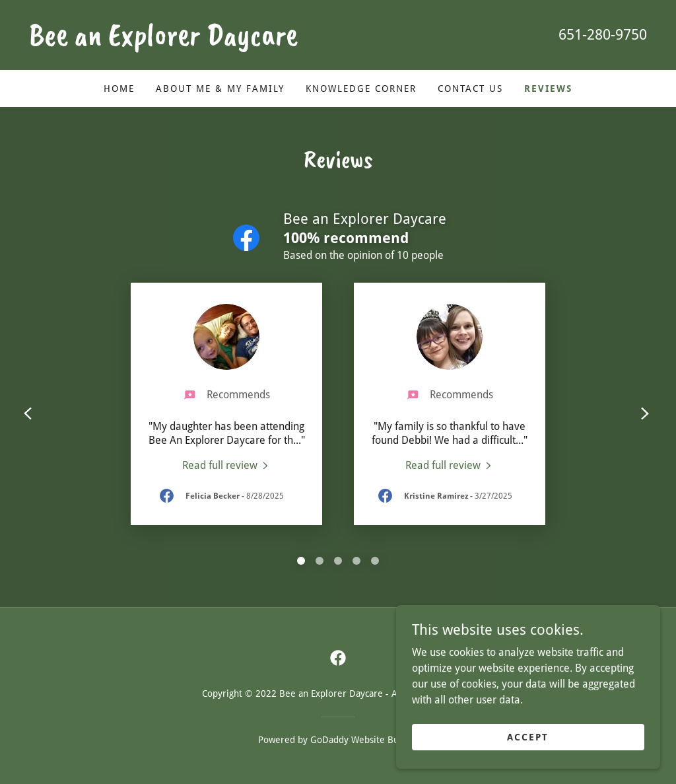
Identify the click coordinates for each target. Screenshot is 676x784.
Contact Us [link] (470, 89)
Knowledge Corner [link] (361, 89)
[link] (184, 41)
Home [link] (119, 89)
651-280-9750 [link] (603, 35)
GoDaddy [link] (329, 740)
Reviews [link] (548, 89)
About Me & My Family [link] (220, 89)
